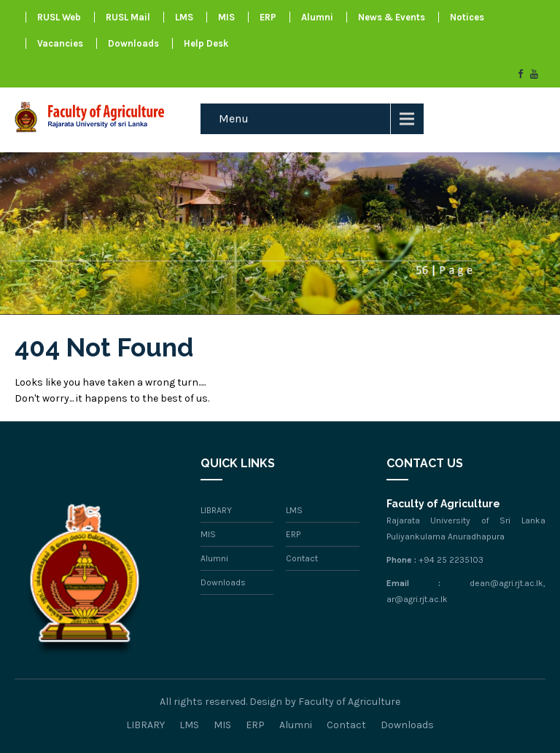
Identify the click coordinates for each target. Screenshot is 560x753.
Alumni (317, 17)
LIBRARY (216, 510)
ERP (268, 17)
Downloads (133, 43)
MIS (226, 17)
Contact (302, 558)
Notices (467, 17)
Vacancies (60, 43)
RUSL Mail (128, 17)
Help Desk (206, 43)
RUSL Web (59, 17)
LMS (184, 17)
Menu (234, 118)
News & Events (392, 17)
